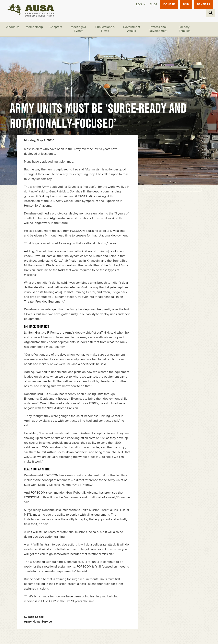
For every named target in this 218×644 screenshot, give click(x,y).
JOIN (186, 4)
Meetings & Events (79, 29)
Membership (34, 27)
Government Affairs (132, 29)
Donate (169, 4)
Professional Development (158, 29)
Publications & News (105, 29)
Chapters (56, 27)
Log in (141, 4)
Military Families (185, 29)
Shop (154, 4)
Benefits (204, 4)
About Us (13, 27)
